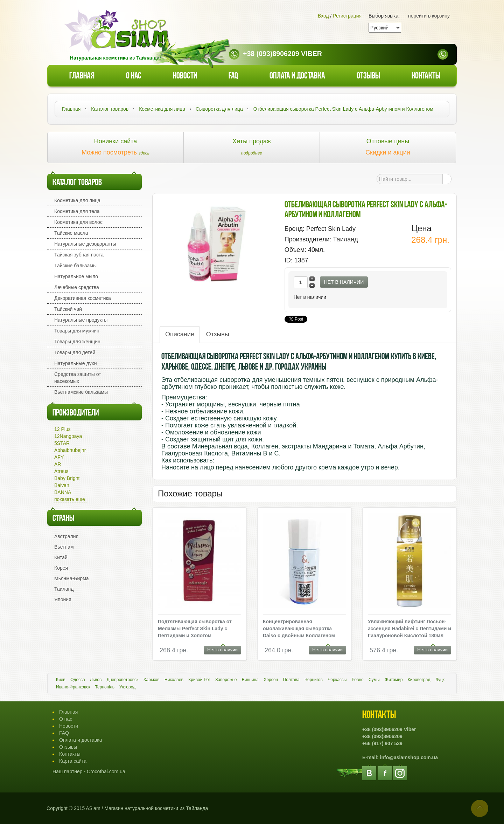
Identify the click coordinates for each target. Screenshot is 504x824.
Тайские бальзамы (75, 266)
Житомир (394, 680)
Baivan (62, 485)
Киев (61, 680)
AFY (59, 457)
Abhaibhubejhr (70, 450)
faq (233, 76)
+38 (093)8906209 (382, 736)
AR (58, 464)
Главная (82, 76)
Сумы (374, 680)
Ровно (358, 680)
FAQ (64, 733)
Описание (180, 334)
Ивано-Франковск (73, 687)
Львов (96, 680)
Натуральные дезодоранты (85, 244)
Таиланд (64, 589)
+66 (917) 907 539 (382, 743)
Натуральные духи (76, 363)
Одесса (78, 680)
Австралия (66, 536)
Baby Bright (67, 478)
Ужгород (127, 687)
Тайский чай (68, 309)
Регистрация (347, 16)
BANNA (63, 492)
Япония (63, 599)
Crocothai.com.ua (106, 771)
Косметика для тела (77, 211)
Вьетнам (64, 547)
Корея (61, 568)
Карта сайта (73, 761)
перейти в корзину (429, 16)
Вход (323, 16)
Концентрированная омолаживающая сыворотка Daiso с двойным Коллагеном (299, 629)
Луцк (440, 680)
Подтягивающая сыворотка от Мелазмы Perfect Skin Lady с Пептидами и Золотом (195, 629)
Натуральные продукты (81, 320)
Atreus (61, 471)
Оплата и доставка (297, 76)
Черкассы (337, 680)
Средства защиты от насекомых (78, 378)
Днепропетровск (122, 680)
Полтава (291, 680)
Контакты (426, 76)
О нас (134, 76)
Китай (61, 557)
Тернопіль (105, 687)
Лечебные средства (77, 287)
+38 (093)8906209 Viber (282, 54)
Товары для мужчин (77, 331)
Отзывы (368, 76)
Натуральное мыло (76, 276)
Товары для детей (75, 352)
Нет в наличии (344, 282)
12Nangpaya (68, 436)
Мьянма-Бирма (72, 578)
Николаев (174, 680)
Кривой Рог (199, 680)
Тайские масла (71, 233)
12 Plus (62, 429)
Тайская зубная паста (79, 255)
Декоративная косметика (83, 298)
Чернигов (314, 680)
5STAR (62, 443)
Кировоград (419, 680)
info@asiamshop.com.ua (409, 757)
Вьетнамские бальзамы (81, 392)
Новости (185, 76)
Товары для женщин (77, 342)
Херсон (271, 680)
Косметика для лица (77, 200)
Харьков (152, 680)
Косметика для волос (78, 222)
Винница (250, 680)
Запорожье (226, 680)
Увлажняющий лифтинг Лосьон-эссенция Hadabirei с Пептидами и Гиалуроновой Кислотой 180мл (409, 629)
